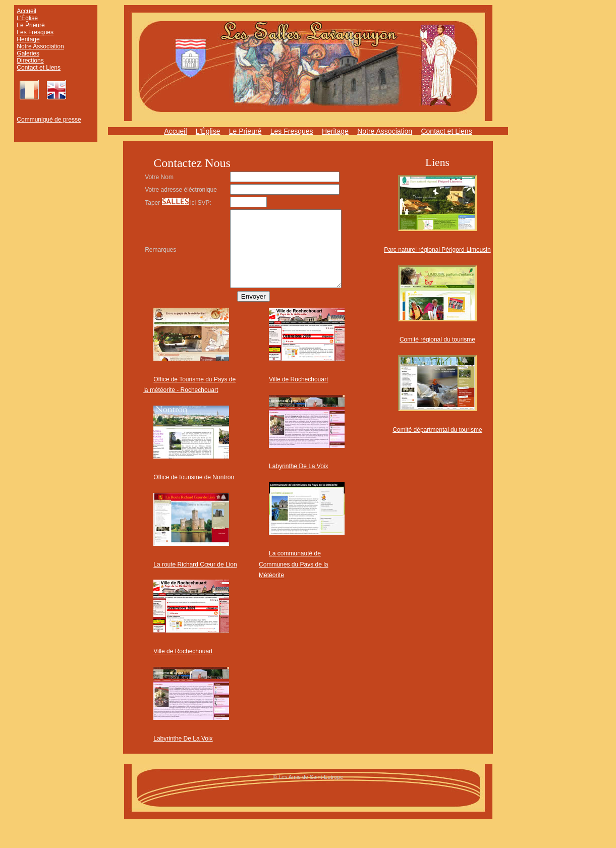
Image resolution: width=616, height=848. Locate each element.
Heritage (28, 39)
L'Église (27, 18)
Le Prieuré (31, 25)
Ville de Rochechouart (183, 670)
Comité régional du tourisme (437, 340)
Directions (30, 61)
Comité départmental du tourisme (437, 430)
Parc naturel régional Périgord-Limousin (437, 250)
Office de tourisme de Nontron (194, 496)
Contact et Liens (39, 68)
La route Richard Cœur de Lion (195, 583)
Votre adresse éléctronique (163, 191)
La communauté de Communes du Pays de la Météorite (293, 583)
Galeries (28, 53)
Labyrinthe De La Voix (183, 757)
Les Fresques (35, 32)
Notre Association (40, 46)
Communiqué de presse (49, 120)
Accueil (26, 11)
